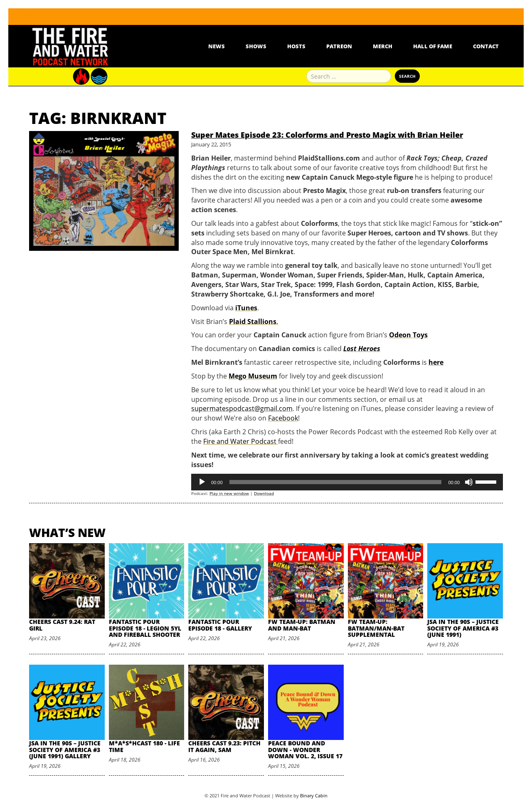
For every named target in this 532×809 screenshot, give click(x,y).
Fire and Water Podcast (241, 441)
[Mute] (469, 482)
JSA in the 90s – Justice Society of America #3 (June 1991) (463, 628)
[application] (347, 482)
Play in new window (229, 493)
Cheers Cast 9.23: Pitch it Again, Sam (224, 746)
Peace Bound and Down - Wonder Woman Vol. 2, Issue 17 (305, 750)
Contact (486, 46)
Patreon (339, 46)
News (217, 46)
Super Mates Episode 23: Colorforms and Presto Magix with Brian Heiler (327, 135)
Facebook (283, 418)
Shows (256, 46)
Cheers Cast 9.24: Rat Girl (62, 625)
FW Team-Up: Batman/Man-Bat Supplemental (376, 628)
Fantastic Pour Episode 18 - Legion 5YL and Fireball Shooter (145, 628)
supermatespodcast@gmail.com (242, 408)
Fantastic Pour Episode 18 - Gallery (220, 625)
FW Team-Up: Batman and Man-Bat (302, 625)
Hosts (296, 46)
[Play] (202, 482)
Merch (383, 46)
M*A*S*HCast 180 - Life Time (144, 746)
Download (264, 493)
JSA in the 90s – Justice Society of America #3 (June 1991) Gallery (65, 750)
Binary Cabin (314, 795)
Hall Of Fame (433, 46)
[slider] (336, 482)
